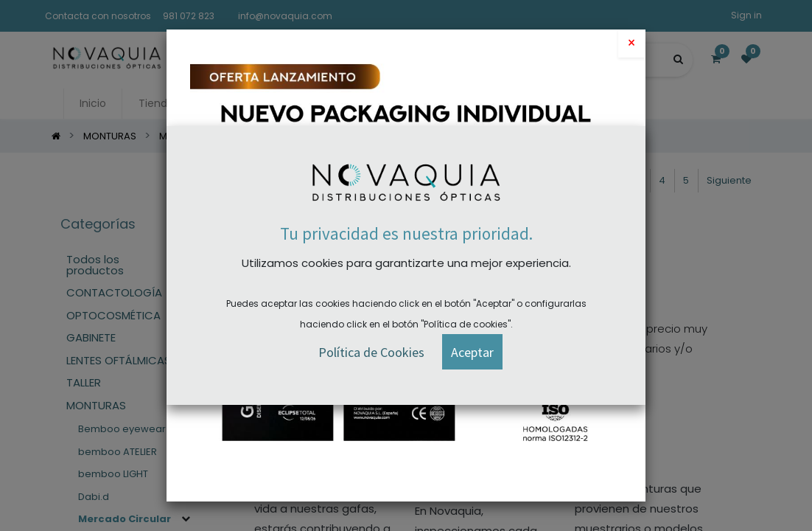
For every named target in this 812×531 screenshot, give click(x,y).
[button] (472, 352)
